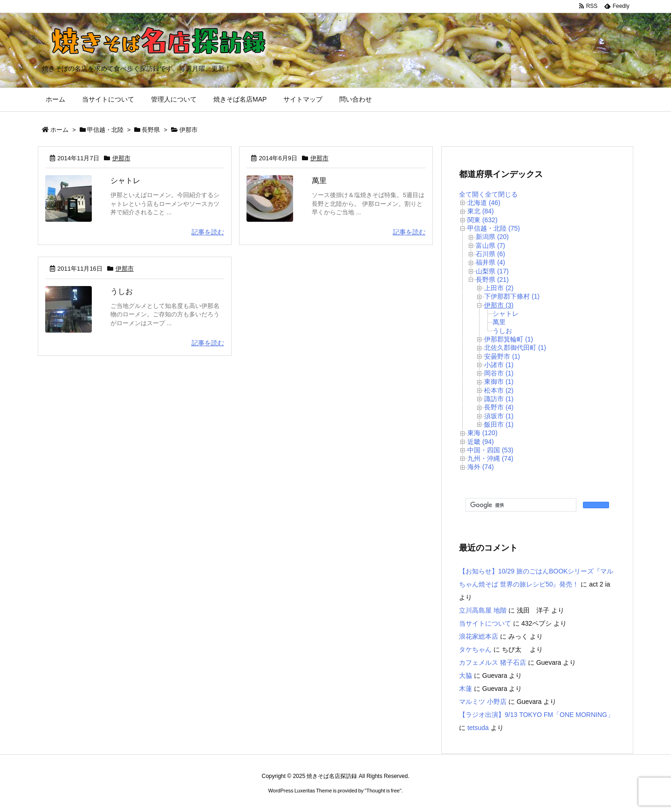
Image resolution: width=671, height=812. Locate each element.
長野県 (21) (492, 280)
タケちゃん (475, 649)
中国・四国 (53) (490, 450)
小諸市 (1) (499, 365)
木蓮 (466, 689)
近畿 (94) (481, 442)
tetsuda (478, 728)
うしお (122, 291)
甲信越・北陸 (105, 130)
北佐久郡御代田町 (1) (515, 348)
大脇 (466, 676)
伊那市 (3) (499, 305)
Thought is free (383, 791)
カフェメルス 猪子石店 (493, 662)
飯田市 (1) (499, 424)
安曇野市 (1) (502, 356)
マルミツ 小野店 (483, 702)
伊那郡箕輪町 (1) (509, 339)
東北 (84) (481, 211)
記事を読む (208, 232)
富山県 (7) (490, 246)
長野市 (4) (499, 407)
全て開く (472, 194)
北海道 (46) (484, 203)
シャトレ (125, 181)
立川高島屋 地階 (483, 610)
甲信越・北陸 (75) (494, 228)
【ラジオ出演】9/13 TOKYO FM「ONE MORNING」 (536, 715)
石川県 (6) (490, 254)
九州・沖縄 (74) (490, 458)
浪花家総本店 (479, 636)
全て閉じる (501, 194)
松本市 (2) (499, 390)
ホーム (59, 130)
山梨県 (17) (492, 271)
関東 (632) (483, 220)
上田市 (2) (499, 288)
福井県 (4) (490, 262)
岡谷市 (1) (499, 373)
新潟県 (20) (492, 237)
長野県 (151, 130)
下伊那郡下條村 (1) (512, 296)
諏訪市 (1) (499, 399)
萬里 (319, 181)
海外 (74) (481, 467)
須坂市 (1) (499, 416)
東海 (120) (483, 433)
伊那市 (121, 158)
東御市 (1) (499, 382)
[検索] (520, 505)
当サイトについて (485, 623)
